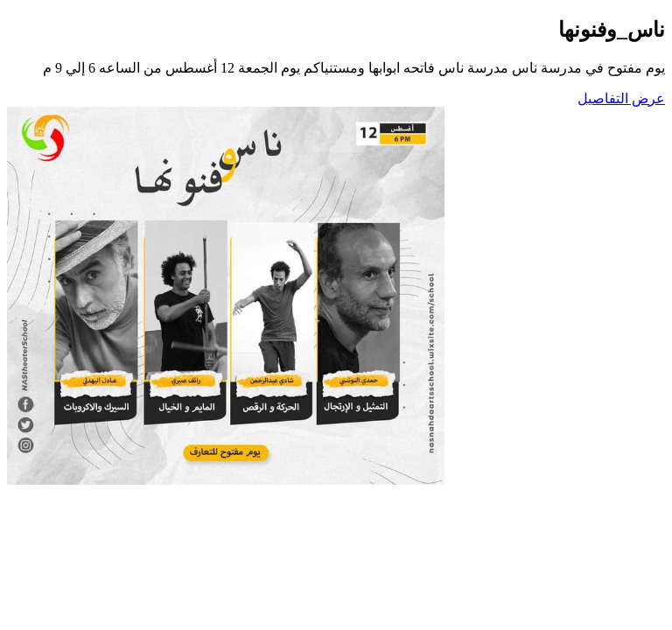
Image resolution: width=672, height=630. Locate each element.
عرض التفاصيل (621, 98)
